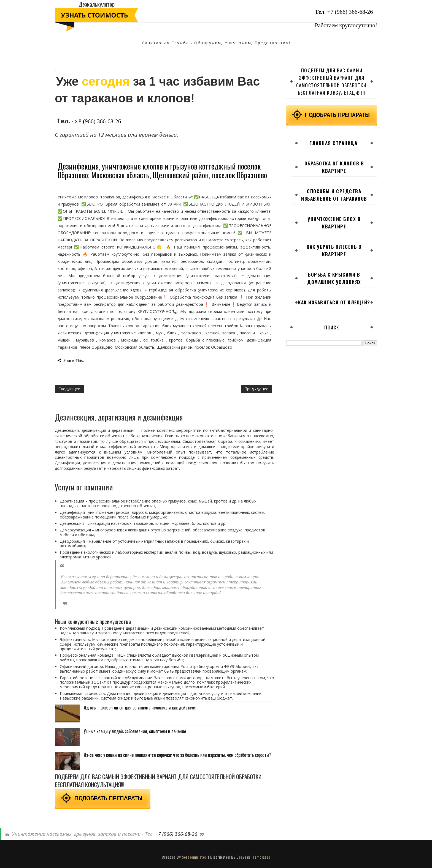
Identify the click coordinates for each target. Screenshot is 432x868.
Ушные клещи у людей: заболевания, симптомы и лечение (135, 731)
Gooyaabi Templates (253, 857)
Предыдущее (256, 389)
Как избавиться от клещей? (334, 302)
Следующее (69, 389)
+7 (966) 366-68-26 (350, 12)
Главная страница (333, 143)
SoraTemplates (194, 857)
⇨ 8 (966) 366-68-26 (97, 121)
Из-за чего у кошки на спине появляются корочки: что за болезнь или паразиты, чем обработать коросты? (178, 755)
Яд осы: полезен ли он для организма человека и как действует (140, 708)
